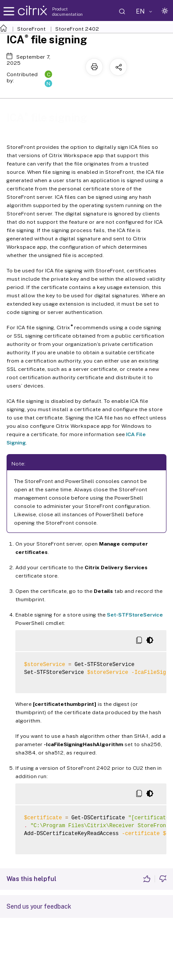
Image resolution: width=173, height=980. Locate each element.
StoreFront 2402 (77, 29)
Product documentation (67, 11)
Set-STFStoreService (135, 615)
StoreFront (31, 29)
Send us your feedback (39, 906)
